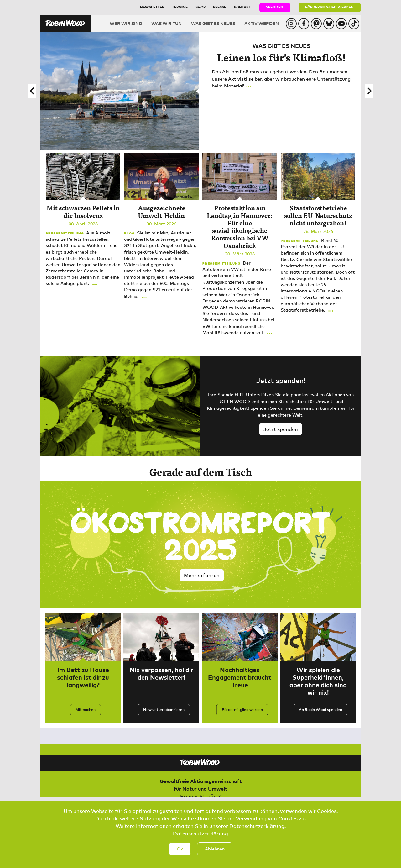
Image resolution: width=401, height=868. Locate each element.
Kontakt (242, 7)
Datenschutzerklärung (200, 834)
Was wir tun (167, 23)
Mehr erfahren (202, 575)
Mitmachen (86, 710)
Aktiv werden (262, 23)
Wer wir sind (126, 23)
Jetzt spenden (281, 429)
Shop (200, 7)
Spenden (275, 7)
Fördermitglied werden (329, 7)
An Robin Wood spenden (320, 710)
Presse (220, 7)
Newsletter (152, 7)
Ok (180, 849)
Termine (180, 7)
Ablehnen (215, 849)
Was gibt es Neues (213, 23)
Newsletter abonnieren (164, 710)
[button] (32, 91)
